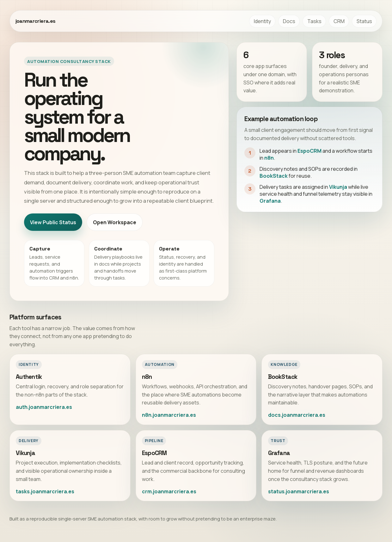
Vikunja (338, 187)
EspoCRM (309, 151)
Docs (289, 21)
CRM (339, 21)
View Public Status (53, 222)
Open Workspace (115, 222)
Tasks (314, 21)
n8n (269, 158)
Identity (262, 21)
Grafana (270, 201)
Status (364, 21)
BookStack (274, 176)
